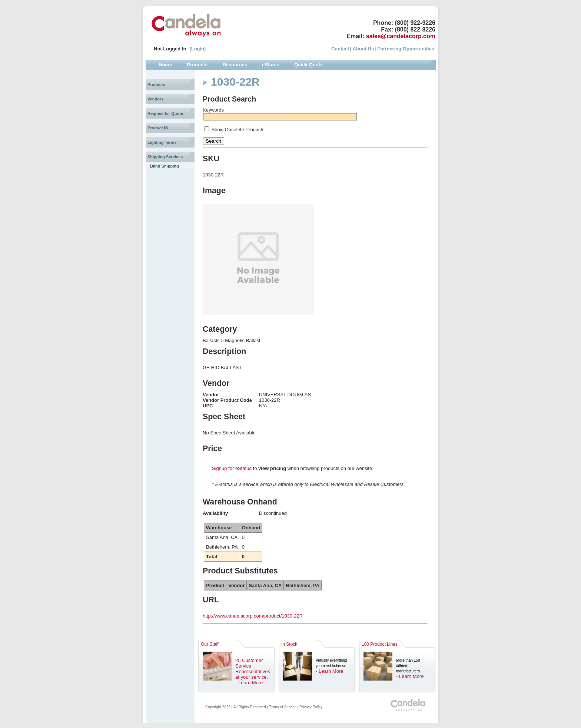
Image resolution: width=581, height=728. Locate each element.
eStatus (243, 468)
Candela (186, 25)
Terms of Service (283, 707)
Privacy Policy (311, 707)
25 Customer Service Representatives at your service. (253, 669)
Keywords (213, 110)
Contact (340, 49)
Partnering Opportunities (406, 49)
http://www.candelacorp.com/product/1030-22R (253, 616)
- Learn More (249, 683)
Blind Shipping (165, 166)
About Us (363, 49)
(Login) (197, 49)
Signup (219, 468)
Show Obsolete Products (238, 130)
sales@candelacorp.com (401, 36)
